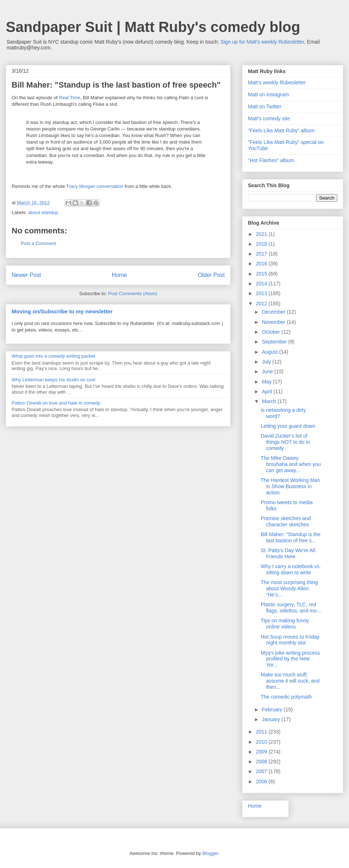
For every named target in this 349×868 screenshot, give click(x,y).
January (272, 719)
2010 (262, 742)
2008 (262, 761)
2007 (262, 771)
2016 (262, 264)
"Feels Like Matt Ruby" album (281, 130)
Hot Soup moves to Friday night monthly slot (290, 640)
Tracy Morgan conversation (95, 186)
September (275, 342)
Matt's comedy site (269, 118)
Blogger (210, 853)
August (270, 352)
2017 (262, 254)
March (270, 401)
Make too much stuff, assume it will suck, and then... (290, 681)
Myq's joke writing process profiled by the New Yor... (290, 659)
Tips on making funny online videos (285, 624)
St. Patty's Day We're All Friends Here (288, 553)
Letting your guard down (288, 426)
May (267, 382)
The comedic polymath (286, 697)
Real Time (70, 98)
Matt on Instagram (268, 95)
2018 (262, 244)
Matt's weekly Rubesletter (277, 83)
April (268, 391)
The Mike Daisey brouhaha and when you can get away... (291, 464)
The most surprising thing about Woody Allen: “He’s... (289, 588)
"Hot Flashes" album (271, 160)
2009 (262, 752)
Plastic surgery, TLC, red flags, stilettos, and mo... (291, 608)
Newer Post (26, 275)
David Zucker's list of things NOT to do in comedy (285, 442)
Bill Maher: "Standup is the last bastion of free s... (291, 537)
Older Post (211, 275)
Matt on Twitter (265, 107)
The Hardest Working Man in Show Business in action (290, 486)
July (267, 362)
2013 (262, 293)
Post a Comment (38, 243)
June (268, 371)
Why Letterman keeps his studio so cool (53, 380)
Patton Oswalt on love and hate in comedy (56, 403)
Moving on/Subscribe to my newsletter (62, 311)
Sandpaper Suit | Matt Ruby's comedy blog (153, 27)
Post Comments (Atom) (133, 294)
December (274, 312)
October (272, 332)
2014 (262, 284)
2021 (262, 234)
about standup (43, 212)
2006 (262, 781)
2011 (262, 732)
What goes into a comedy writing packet (53, 356)
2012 (262, 304)
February (273, 710)
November (274, 322)
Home (120, 275)
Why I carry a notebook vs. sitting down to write (291, 569)
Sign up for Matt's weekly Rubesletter (262, 42)
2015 (262, 274)
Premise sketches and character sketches (286, 521)
